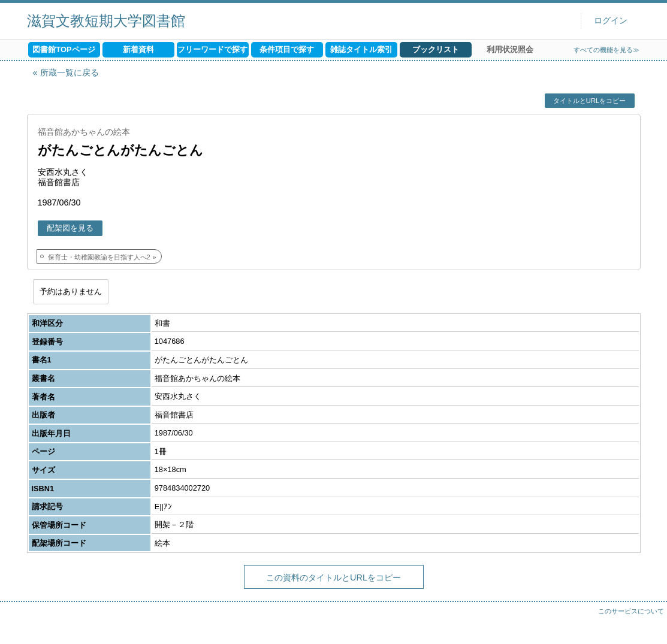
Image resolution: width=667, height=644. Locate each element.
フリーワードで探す (212, 49)
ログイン (611, 21)
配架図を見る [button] (70, 228)
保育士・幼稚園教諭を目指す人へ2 (99, 257)
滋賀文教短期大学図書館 (106, 21)
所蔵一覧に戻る (70, 72)
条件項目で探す (287, 49)
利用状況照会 (510, 49)
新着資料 (138, 49)
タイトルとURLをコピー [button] (589, 101)
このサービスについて (631, 611)
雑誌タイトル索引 (361, 49)
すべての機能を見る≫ (606, 50)
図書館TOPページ (64, 49)
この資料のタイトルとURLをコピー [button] (333, 578)
